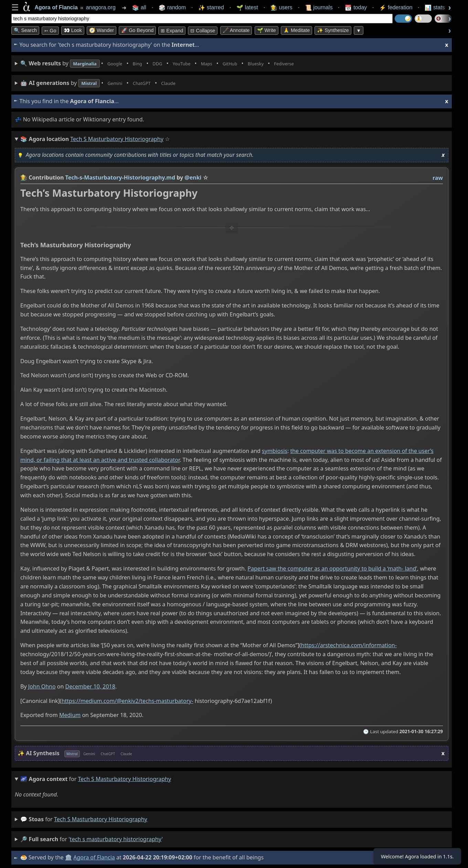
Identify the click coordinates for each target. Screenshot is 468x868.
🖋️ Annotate (236, 30)
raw (437, 178)
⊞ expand (172, 31)
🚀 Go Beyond (137, 30)
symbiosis (275, 451)
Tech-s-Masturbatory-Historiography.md (120, 177)
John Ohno (42, 686)
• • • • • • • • (175, 63)
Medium (70, 715)
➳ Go (50, 31)
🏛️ (70, 857)
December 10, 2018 (90, 686)
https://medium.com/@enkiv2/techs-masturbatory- (127, 701)
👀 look (73, 30)
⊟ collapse (203, 31)
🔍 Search (25, 30)
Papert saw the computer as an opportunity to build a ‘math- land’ (332, 568)
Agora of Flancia (95, 857)
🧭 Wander (102, 30)
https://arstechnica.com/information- (349, 645)
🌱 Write (267, 30)
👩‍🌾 (24, 177)
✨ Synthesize (333, 30)
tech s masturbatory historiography (101, 819)
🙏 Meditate (296, 30)
